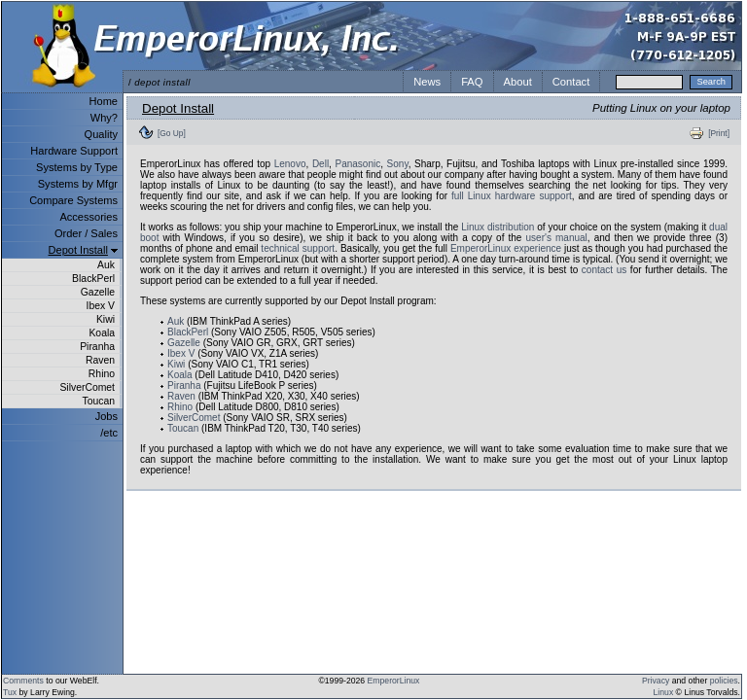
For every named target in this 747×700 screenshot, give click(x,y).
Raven (100, 360)
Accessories (89, 217)
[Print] (719, 133)
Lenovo (290, 164)
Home (104, 101)
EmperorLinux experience (506, 248)
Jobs (107, 416)
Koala (102, 333)
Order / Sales (86, 233)
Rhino (102, 374)
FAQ (472, 82)
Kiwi (106, 319)
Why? (104, 118)
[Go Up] (172, 133)
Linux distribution (498, 227)
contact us (604, 270)
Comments (23, 681)
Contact (571, 82)
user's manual (557, 238)
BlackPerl (93, 279)
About (518, 82)
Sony (398, 164)
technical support (298, 248)
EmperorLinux (394, 681)
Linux (664, 692)
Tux (10, 692)
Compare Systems (73, 200)
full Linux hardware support (512, 196)
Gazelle (98, 292)
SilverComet (87, 387)
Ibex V (101, 306)
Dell (320, 164)
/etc (109, 433)
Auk (106, 265)
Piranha (97, 347)
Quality (101, 134)
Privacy (656, 681)
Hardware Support (74, 151)
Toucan (98, 401)
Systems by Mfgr (78, 184)
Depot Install (78, 250)
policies (724, 681)
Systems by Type (77, 167)
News (427, 82)
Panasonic (358, 164)
